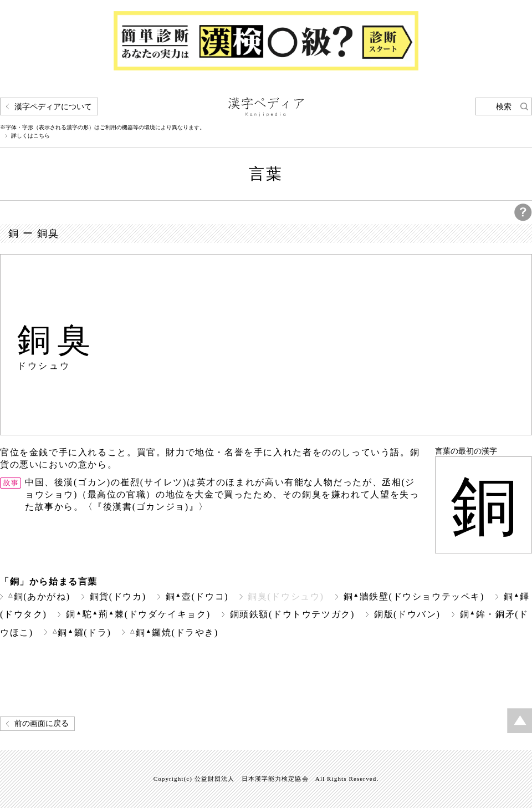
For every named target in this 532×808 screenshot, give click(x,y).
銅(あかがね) (39, 596)
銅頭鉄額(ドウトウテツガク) (292, 614)
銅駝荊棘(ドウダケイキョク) (138, 614)
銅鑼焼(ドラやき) (174, 632)
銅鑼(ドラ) (82, 632)
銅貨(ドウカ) (118, 596)
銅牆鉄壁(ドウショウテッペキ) (414, 596)
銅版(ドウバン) (407, 614)
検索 (504, 107)
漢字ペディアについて (53, 107)
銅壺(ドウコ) (197, 596)
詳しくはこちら (30, 136)
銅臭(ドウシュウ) (286, 596)
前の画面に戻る (42, 723)
